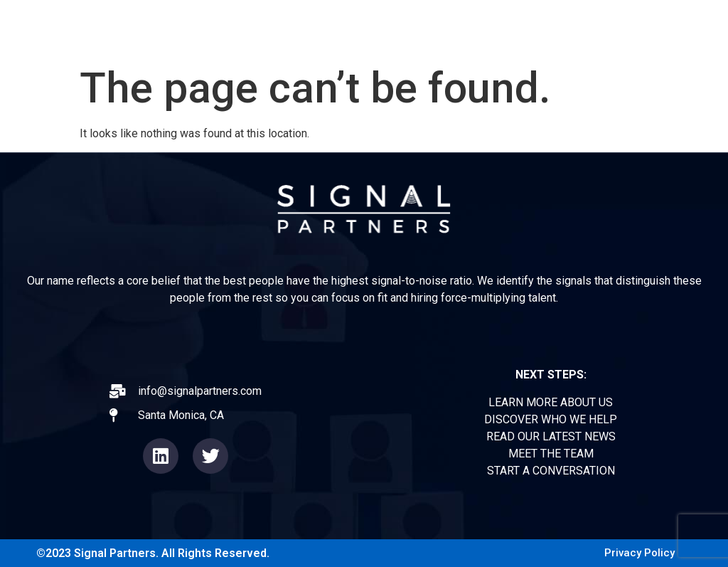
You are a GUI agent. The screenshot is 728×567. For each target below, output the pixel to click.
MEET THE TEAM (551, 454)
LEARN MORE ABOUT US (551, 402)
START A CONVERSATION (551, 471)
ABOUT (373, 28)
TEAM (604, 28)
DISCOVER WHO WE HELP (551, 419)
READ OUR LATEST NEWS (551, 436)
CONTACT (678, 28)
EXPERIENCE (458, 28)
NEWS (541, 28)
